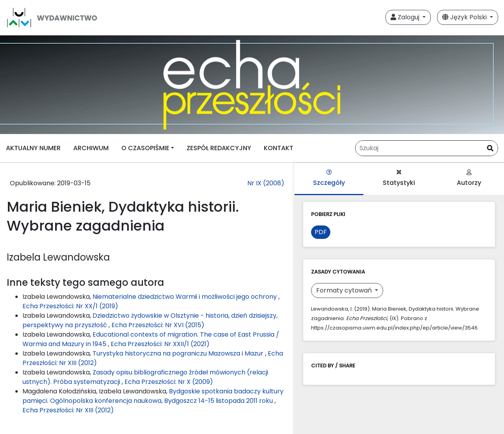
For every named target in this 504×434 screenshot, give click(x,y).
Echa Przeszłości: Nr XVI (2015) (158, 325)
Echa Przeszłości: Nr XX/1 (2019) (70, 306)
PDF (321, 232)
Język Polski (465, 17)
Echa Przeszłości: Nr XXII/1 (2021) (160, 344)
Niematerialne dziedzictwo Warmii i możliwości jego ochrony (185, 297)
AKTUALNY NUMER (33, 148)
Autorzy (469, 178)
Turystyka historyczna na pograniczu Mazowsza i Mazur (179, 353)
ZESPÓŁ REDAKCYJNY (219, 148)
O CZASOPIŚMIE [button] (145, 148)
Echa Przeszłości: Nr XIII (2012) (68, 410)
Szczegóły (329, 178)
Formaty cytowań (345, 290)
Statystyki (399, 178)
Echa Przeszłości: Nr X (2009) (169, 382)
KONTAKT (279, 148)
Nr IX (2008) (266, 183)
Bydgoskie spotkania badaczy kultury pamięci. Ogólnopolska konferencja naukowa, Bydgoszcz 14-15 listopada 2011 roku (153, 396)
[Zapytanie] (427, 148)
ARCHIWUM (91, 148)
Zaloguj (406, 17)
